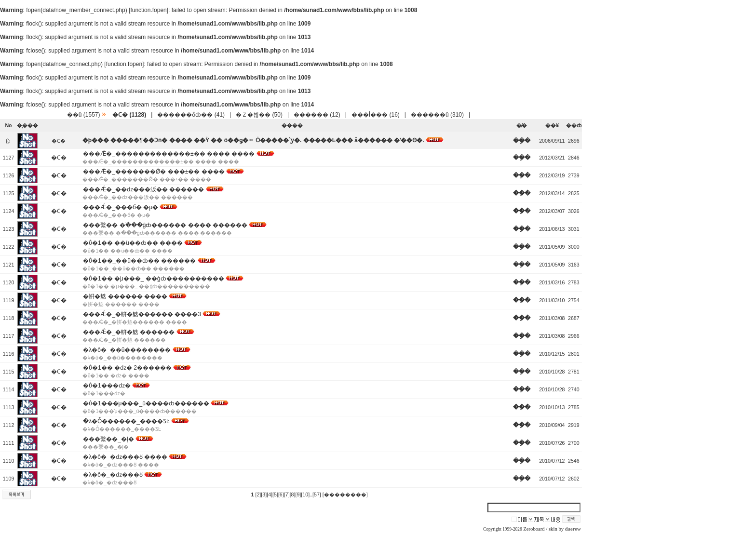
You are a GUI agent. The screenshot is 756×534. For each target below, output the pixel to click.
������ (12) (317, 115)
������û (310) (437, 115)
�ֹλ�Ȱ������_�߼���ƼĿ (126, 421)
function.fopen (148, 10)
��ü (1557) (84, 115)
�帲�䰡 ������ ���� (125, 296)
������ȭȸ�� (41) (191, 115)
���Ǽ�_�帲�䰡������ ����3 (142, 314)
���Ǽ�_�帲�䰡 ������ (129, 332)
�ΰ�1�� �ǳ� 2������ (127, 368)
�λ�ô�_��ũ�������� (127, 350)
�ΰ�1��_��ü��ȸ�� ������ (139, 261)
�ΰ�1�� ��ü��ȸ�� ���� (133, 243)
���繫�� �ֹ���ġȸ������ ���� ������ (165, 225)
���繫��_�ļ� (108, 439)
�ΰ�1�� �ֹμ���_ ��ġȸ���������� (153, 279)
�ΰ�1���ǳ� (107, 386)
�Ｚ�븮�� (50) (259, 115)
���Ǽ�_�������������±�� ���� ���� (169, 154)
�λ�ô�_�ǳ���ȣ (113, 475)
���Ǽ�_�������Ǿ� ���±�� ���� (154, 172)
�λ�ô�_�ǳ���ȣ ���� (125, 457)
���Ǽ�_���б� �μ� (121, 207)
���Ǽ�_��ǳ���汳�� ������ (143, 189)
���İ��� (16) (376, 115)
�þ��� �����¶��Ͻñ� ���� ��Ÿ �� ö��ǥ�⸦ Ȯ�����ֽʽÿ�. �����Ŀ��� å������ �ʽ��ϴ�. (253, 140)
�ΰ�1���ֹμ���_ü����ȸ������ (146, 403)
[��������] (345, 494)
